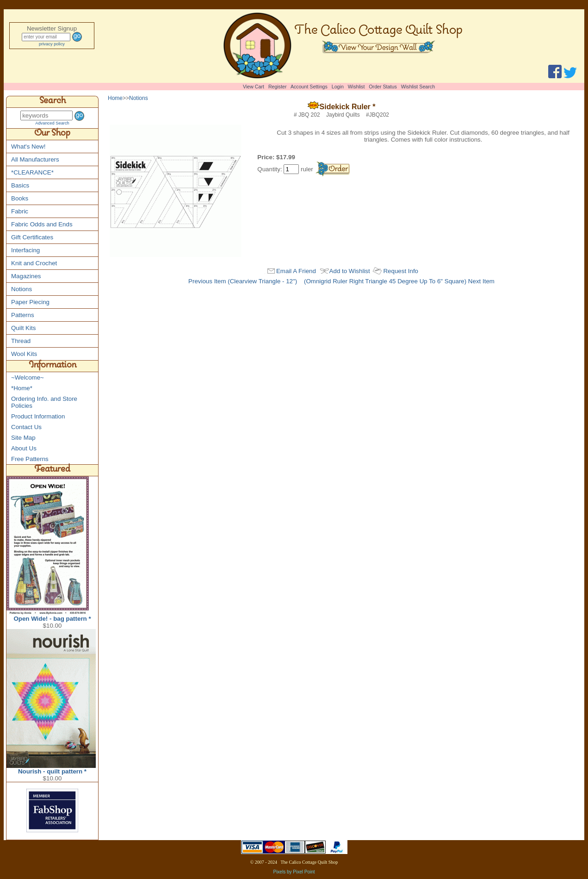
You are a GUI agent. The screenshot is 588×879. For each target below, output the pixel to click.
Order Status (383, 87)
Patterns (23, 315)
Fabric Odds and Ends (42, 224)
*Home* (22, 388)
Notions (22, 289)
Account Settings (309, 87)
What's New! (28, 146)
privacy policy (52, 44)
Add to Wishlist (350, 271)
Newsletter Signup (52, 28)
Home (115, 98)
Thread (21, 341)
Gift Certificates (32, 237)
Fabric (20, 211)
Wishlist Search (418, 87)
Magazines (26, 276)
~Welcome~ (28, 377)
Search (53, 102)
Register (278, 87)
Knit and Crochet (34, 263)
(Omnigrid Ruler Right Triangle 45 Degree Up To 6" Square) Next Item (399, 281)
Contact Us (26, 427)
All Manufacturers (35, 159)
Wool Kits (24, 354)
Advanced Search (52, 123)
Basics (20, 185)
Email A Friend (296, 271)
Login (338, 87)
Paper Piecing (30, 302)
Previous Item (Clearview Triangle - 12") (243, 281)
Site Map (23, 438)
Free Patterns (30, 459)
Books (20, 198)
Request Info (401, 271)
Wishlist (356, 87)
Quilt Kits (23, 328)
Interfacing (25, 250)
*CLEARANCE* (32, 172)
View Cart (254, 87)
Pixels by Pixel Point (294, 872)
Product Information (38, 416)
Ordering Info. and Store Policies (44, 402)
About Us (24, 448)
